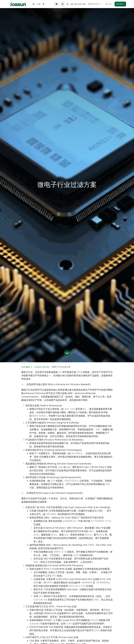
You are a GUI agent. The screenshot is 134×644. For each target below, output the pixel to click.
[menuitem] (33, 4)
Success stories (42, 367)
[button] (63, 4)
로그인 (108, 4)
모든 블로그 (27, 367)
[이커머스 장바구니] (56, 4)
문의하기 (120, 4)
